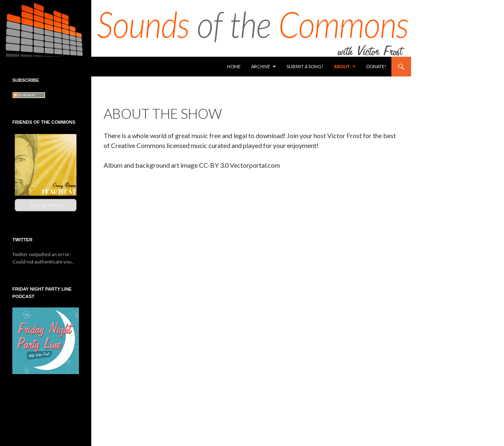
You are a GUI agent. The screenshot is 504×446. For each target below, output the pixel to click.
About (342, 67)
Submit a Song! (305, 66)
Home (234, 66)
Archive (261, 66)
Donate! (376, 66)
